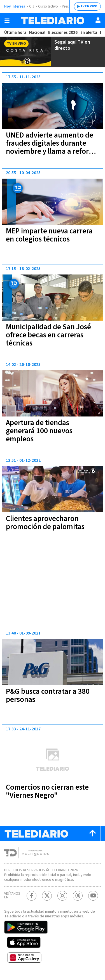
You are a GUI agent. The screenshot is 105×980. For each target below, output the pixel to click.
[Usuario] (98, 20)
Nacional (37, 33)
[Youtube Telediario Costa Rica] (93, 900)
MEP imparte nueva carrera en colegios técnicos (52, 234)
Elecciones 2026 (63, 33)
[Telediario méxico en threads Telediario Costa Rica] (78, 900)
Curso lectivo (49, 7)
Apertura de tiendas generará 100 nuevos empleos (42, 430)
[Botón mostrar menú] (7, 21)
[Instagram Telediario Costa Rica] (62, 900)
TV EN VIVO (85, 6)
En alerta (90, 33)
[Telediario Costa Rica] (53, 21)
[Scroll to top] (92, 833)
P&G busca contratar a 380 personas (52, 695)
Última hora (15, 33)
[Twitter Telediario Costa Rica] (47, 900)
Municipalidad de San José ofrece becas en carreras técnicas (51, 334)
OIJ (32, 7)
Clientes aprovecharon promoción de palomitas (46, 522)
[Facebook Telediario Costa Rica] (32, 900)
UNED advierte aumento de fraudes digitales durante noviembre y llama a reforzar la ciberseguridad (52, 147)
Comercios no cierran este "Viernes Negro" (50, 791)
